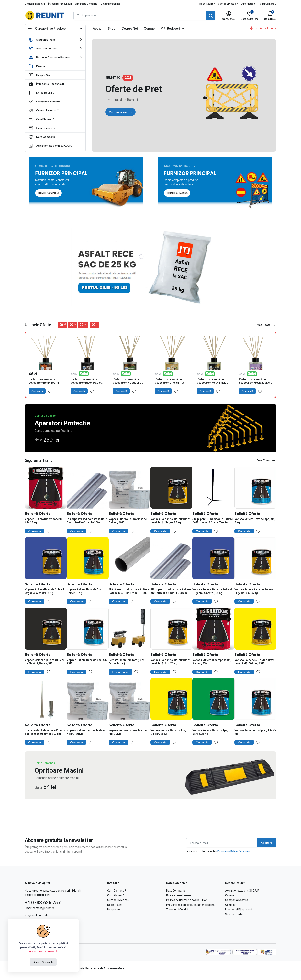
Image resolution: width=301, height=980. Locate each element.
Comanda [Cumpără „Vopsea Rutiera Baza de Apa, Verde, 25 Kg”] (202, 742)
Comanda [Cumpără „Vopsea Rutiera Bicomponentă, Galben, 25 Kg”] (202, 672)
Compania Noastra (35, 4)
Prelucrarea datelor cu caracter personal (191, 905)
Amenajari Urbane (44, 48)
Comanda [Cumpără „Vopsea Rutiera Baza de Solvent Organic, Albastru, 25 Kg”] (202, 601)
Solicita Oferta (234, 914)
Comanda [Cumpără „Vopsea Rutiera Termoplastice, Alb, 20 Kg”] (118, 742)
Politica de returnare (178, 895)
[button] (270, 16)
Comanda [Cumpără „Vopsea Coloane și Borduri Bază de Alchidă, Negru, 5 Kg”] (35, 672)
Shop (112, 28)
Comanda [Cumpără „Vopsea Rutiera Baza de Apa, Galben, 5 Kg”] (76, 601)
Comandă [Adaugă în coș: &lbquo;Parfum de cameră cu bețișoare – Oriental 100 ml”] (163, 391)
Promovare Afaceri (115, 968)
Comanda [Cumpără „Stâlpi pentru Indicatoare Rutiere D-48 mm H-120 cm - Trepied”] (202, 531)
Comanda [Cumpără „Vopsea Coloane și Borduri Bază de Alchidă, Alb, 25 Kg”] (160, 672)
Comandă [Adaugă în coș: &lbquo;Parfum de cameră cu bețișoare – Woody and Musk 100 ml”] (121, 391)
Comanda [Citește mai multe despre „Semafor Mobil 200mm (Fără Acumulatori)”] (120, 672)
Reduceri (170, 28)
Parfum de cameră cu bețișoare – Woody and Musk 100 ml (127, 383)
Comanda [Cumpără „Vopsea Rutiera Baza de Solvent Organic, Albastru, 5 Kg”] (35, 601)
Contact (150, 28)
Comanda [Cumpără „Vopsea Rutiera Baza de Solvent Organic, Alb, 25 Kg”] (244, 601)
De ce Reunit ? (207, 4)
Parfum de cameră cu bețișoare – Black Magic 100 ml (86, 383)
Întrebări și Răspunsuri (60, 4)
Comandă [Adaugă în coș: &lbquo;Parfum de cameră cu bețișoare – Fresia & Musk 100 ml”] (247, 391)
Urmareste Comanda (86, 4)
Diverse (37, 66)
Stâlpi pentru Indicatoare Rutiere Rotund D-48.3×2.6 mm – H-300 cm (129, 593)
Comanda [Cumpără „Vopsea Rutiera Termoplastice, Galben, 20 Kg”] (118, 531)
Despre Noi (40, 75)
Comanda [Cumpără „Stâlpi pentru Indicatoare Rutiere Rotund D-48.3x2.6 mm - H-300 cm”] (118, 601)
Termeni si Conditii (177, 910)
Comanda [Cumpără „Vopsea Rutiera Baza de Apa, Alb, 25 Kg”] (76, 672)
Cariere (230, 895)
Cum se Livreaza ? (228, 4)
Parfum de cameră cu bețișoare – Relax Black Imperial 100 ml (211, 383)
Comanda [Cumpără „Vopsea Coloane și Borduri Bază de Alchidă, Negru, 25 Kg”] (160, 531)
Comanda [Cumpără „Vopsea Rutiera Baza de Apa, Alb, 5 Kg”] (244, 531)
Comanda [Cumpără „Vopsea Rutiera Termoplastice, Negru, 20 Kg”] (76, 742)
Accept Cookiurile (43, 962)
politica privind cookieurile (43, 951)
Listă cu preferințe (110, 4)
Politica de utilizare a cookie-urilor (186, 900)
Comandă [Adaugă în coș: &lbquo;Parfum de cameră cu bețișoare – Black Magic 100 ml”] (79, 391)
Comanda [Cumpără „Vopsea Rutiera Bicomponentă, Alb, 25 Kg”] (35, 531)
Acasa (97, 28)
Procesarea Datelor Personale (234, 851)
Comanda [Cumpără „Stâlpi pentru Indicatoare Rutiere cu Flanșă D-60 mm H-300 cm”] (35, 742)
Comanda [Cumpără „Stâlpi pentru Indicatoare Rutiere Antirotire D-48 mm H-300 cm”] (160, 601)
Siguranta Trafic (42, 40)
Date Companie (42, 137)
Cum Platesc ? (249, 4)
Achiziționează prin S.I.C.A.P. (50, 146)
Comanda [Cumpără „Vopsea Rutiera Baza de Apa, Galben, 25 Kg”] (160, 742)
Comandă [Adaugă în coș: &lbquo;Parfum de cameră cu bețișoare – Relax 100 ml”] (37, 391)
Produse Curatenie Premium (50, 57)
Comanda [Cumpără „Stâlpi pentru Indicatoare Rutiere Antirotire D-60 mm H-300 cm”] (76, 531)
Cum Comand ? (268, 4)
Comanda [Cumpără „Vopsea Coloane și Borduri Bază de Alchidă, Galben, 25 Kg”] (244, 672)
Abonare (267, 843)
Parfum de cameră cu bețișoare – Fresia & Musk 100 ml (255, 383)
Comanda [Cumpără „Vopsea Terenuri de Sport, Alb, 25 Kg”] (244, 742)
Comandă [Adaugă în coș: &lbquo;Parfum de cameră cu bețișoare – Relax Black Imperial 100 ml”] (205, 391)
